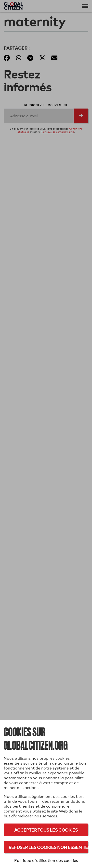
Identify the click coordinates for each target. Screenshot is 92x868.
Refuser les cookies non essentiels (48, 847)
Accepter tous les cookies (46, 830)
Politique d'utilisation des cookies (46, 861)
